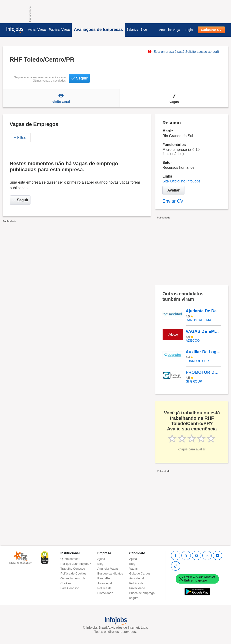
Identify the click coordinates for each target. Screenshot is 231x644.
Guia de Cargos (140, 573)
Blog (144, 30)
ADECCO (193, 340)
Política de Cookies (73, 573)
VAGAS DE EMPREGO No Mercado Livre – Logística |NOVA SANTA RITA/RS (203, 331)
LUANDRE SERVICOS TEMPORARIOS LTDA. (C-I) (200, 361)
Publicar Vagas (60, 30)
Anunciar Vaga (169, 30)
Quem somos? (70, 559)
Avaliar (173, 190)
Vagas (174, 98)
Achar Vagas (37, 30)
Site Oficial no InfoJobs (181, 181)
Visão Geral (61, 98)
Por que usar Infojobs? (76, 564)
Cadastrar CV (211, 30)
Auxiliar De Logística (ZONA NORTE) (203, 352)
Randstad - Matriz (200, 320)
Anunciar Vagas (108, 569)
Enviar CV (173, 201)
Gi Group (194, 381)
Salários (132, 30)
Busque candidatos (110, 573)
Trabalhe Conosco (73, 569)
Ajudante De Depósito (203, 311)
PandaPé (104, 578)
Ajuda (101, 559)
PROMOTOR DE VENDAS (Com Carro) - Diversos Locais (203, 372)
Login (189, 30)
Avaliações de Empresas (98, 30)
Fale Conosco (70, 588)
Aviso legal (105, 583)
